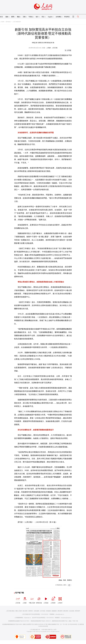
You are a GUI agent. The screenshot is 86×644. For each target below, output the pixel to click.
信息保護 (72, 611)
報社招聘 (25, 611)
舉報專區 (67, 17)
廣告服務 (37, 611)
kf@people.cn (28, 618)
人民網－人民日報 (52, 48)
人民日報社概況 (10, 611)
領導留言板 (39, 600)
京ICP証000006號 (72, 624)
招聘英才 (31, 611)
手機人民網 (32, 600)
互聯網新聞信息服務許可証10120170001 (19, 621)
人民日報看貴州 (17, 22)
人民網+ (25, 600)
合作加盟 (42, 611)
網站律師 (66, 611)
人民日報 (18, 600)
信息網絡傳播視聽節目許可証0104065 (12, 624)
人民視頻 (46, 600)
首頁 (1, 17)
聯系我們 (77, 611)
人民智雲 (53, 600)
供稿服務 (48, 611)
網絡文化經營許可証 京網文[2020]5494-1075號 (35, 624)
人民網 (2, 22)
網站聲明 (60, 611)
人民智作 (60, 600)
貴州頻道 (8, 22)
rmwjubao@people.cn (66, 618)
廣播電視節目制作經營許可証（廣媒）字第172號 (65, 621)
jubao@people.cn (60, 614)
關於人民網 (19, 611)
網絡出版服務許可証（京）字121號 (58, 624)
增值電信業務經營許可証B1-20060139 (41, 621)
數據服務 (54, 611)
